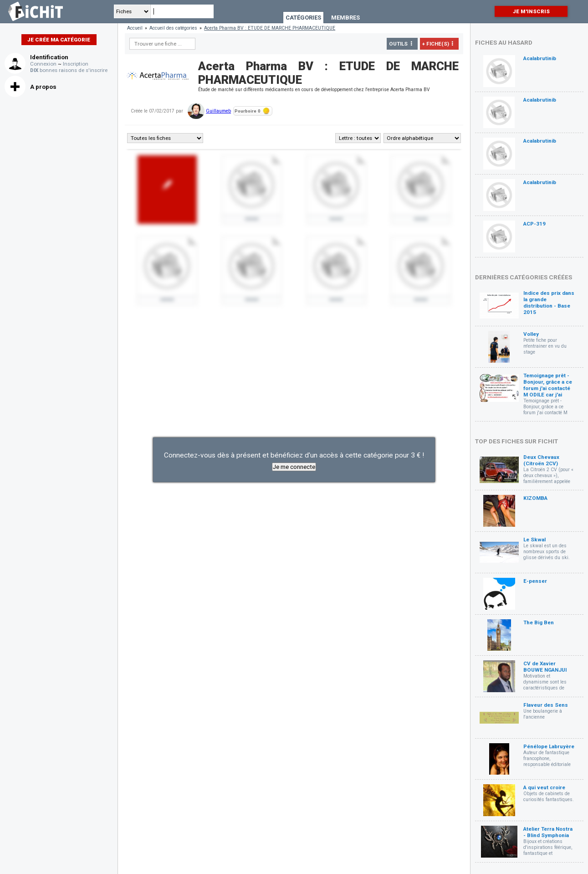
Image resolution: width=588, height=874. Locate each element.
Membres (345, 18)
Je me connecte (294, 467)
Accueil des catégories (173, 28)
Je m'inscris (531, 11)
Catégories (303, 18)
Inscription (76, 64)
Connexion (43, 64)
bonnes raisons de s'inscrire (69, 70)
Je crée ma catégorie (59, 40)
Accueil (135, 28)
